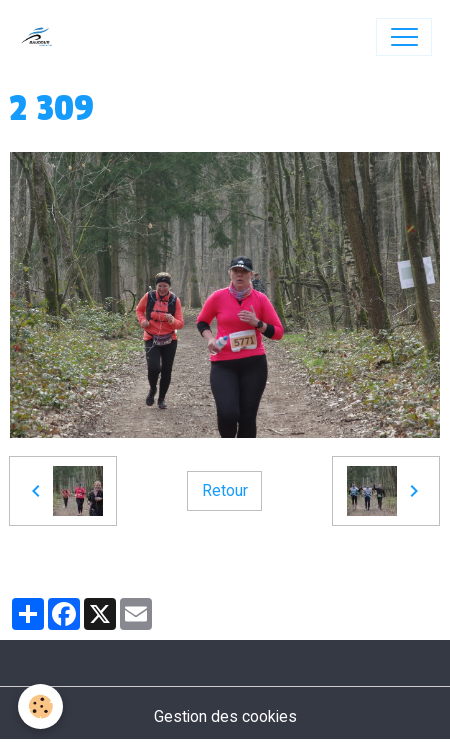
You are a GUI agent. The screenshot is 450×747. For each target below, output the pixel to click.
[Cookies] (40, 706)
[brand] (41, 37)
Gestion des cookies (225, 716)
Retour (225, 490)
